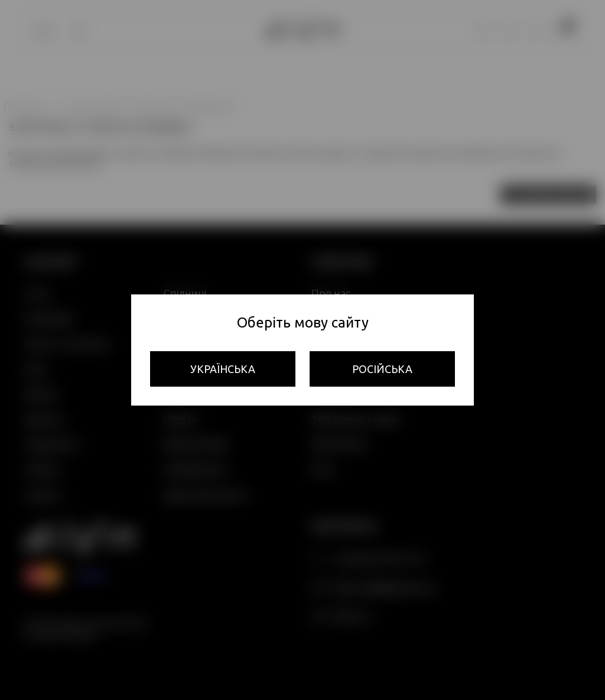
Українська (223, 369)
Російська (382, 369)
